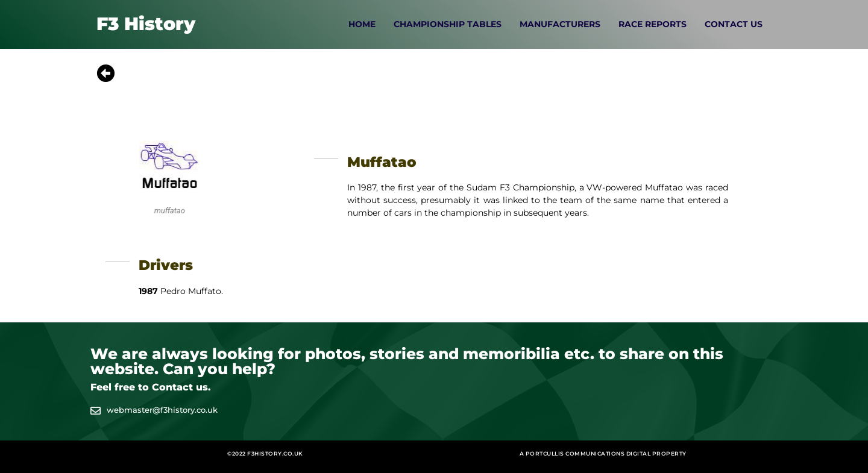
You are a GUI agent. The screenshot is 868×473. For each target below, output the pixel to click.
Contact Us (734, 24)
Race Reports (653, 24)
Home (362, 24)
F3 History (146, 24)
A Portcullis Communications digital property (603, 453)
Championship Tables (448, 24)
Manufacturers (560, 24)
